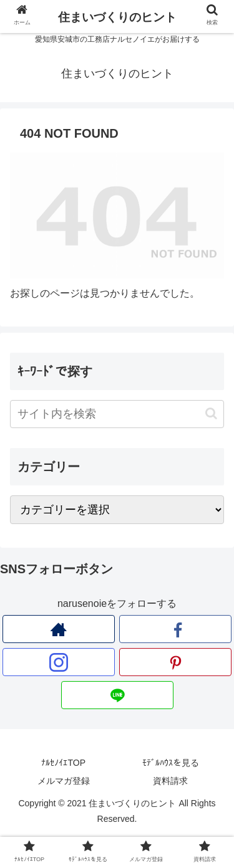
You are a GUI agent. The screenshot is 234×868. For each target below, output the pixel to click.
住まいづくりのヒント (117, 17)
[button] (211, 413)
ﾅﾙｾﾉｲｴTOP (63, 763)
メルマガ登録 (64, 781)
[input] (117, 414)
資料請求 (170, 781)
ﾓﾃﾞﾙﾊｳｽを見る (171, 763)
